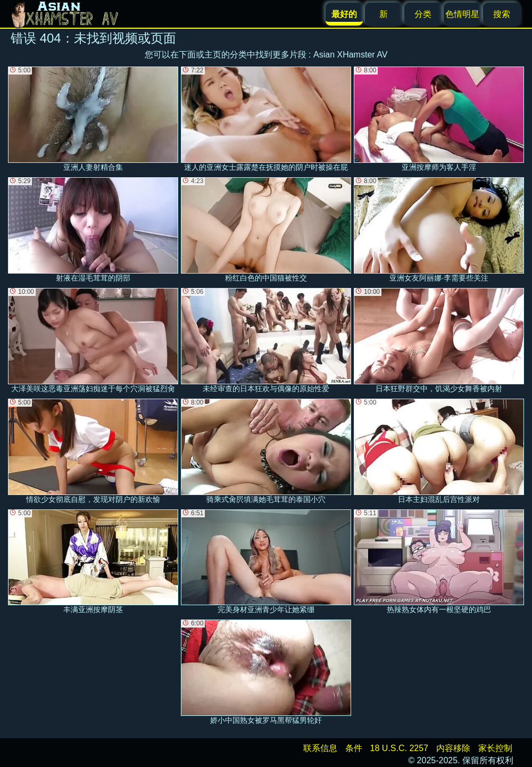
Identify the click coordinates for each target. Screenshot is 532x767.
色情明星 (462, 14)
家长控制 (495, 748)
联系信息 (320, 748)
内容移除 (453, 748)
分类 (423, 14)
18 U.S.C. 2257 (399, 748)
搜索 (502, 14)
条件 (354, 748)
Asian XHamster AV (350, 55)
